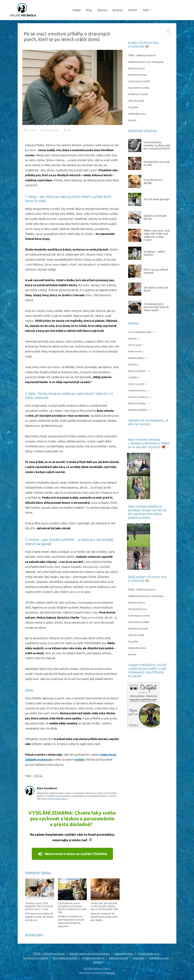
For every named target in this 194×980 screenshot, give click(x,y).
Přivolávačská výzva (138, 75)
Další (146, 10)
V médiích (133, 378)
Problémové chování (138, 94)
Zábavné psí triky (136, 101)
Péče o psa (38, 776)
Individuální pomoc (137, 114)
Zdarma (102, 10)
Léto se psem (135, 345)
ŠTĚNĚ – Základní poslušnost (142, 55)
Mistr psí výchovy (137, 68)
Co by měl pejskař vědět (140, 332)
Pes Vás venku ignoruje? (157, 199)
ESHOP (133, 10)
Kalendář (132, 339)
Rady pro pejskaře (137, 371)
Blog (89, 10)
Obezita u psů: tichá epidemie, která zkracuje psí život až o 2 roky (39, 906)
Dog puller (133, 107)
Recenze (118, 10)
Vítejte (77, 10)
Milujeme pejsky (136, 358)
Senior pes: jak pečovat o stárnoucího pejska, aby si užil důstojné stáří (104, 906)
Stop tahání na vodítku (139, 88)
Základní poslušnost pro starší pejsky (146, 62)
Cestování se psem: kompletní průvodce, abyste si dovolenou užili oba (72, 908)
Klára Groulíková (50, 130)
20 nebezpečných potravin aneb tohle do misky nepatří (156, 307)
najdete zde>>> (61, 799)
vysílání (79, 760)
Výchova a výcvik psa (138, 397)
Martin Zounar (135, 351)
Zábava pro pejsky (137, 403)
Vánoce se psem (136, 384)
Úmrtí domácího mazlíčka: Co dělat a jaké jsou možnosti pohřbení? (157, 145)
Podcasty (133, 364)
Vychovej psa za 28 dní (139, 81)
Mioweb (111, 973)
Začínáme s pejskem (138, 410)
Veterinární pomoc (137, 391)
